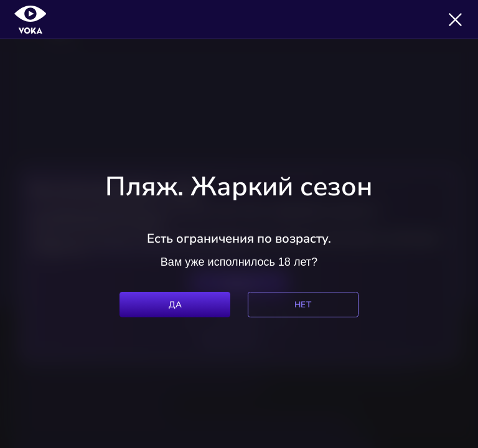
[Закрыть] (455, 20)
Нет (303, 305)
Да (176, 305)
